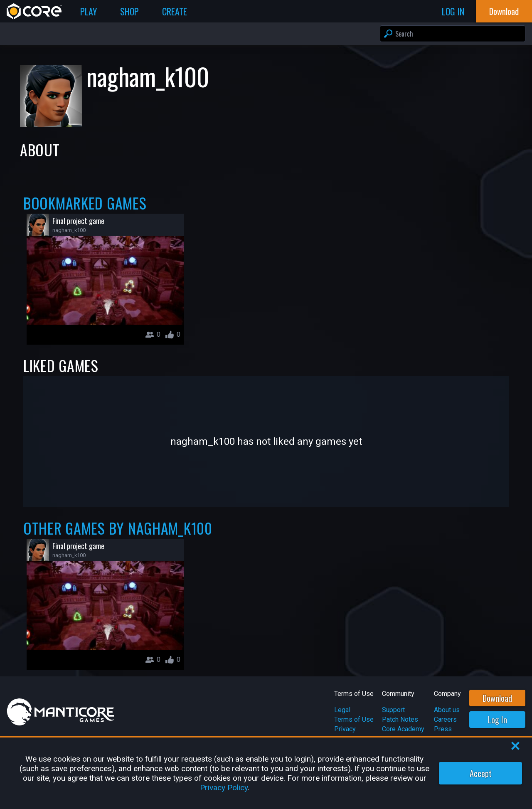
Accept (481, 773)
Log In (498, 720)
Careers (445, 719)
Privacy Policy (224, 788)
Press (443, 729)
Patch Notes (400, 719)
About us (447, 710)
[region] (266, 773)
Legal (342, 710)
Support (393, 710)
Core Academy (403, 729)
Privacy (345, 729)
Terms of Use (354, 719)
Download (497, 698)
